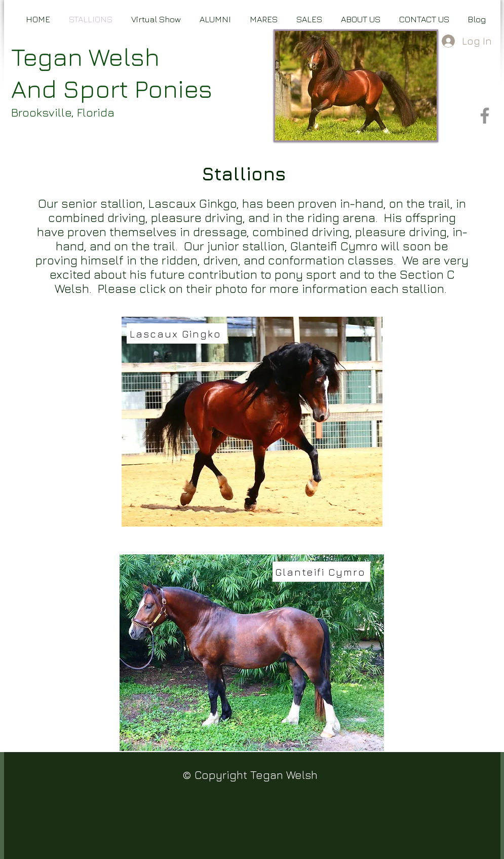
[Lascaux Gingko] (177, 333)
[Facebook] (485, 116)
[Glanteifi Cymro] (321, 572)
